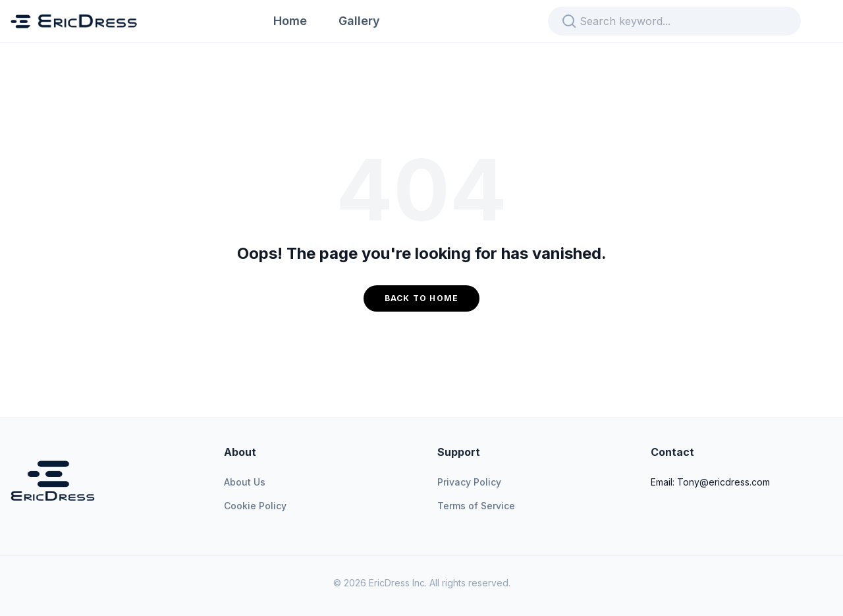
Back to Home (421, 298)
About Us (245, 482)
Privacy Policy (469, 482)
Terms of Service (476, 506)
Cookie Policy (255, 506)
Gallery (359, 21)
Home (290, 21)
